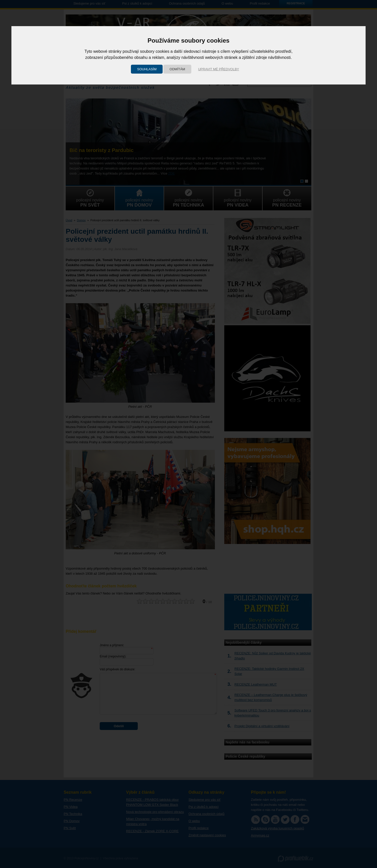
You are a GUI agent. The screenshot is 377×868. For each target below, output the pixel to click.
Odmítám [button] (177, 69)
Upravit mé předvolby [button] (219, 69)
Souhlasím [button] (147, 69)
